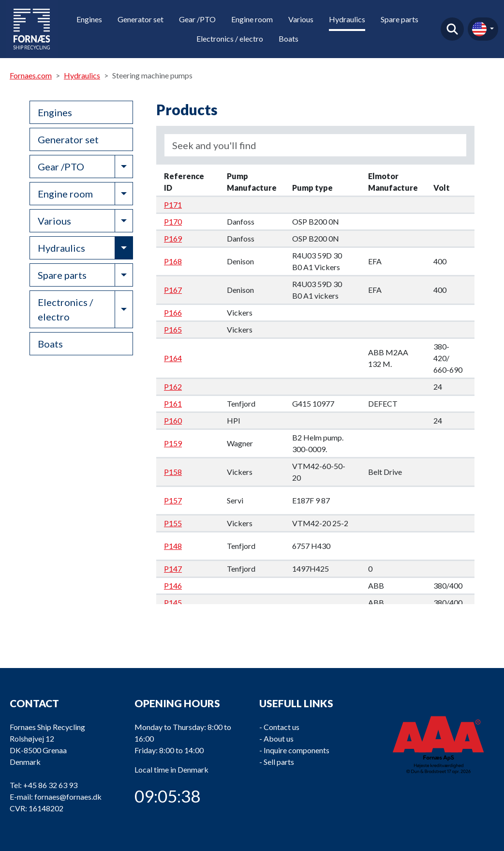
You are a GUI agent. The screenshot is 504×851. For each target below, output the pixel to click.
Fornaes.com (31, 75)
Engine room (252, 19)
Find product (452, 29)
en (479, 29)
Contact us (282, 727)
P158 (173, 472)
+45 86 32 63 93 (50, 785)
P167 (173, 290)
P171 (173, 205)
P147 (173, 569)
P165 (173, 329)
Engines (89, 19)
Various (301, 19)
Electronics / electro (230, 38)
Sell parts (279, 762)
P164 (173, 358)
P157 (173, 500)
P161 (173, 403)
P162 (173, 387)
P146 (173, 585)
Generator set (141, 19)
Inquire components (296, 750)
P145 (173, 602)
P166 (173, 312)
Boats (289, 38)
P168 (173, 261)
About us (279, 738)
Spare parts (400, 19)
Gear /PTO (197, 19)
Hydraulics (347, 19)
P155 (173, 523)
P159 (173, 443)
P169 (173, 238)
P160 (173, 420)
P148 (173, 546)
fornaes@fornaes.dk (68, 797)
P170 (173, 221)
